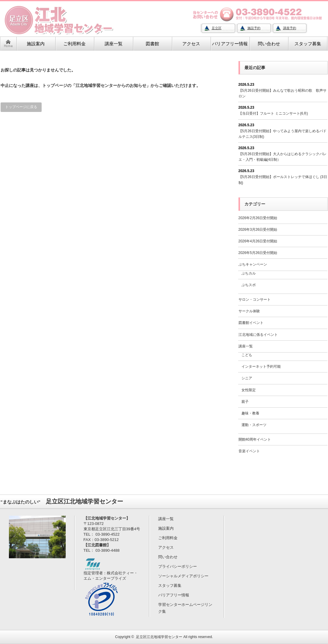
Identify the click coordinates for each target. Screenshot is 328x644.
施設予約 (254, 28)
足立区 (217, 28)
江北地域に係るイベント (258, 335)
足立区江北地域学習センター (159, 637)
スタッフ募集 (170, 585)
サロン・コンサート (255, 300)
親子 (245, 402)
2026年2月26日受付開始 (258, 218)
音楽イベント (249, 451)
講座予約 (290, 28)
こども (247, 355)
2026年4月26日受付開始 (258, 241)
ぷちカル (249, 273)
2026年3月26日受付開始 (258, 230)
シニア (247, 378)
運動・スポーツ (254, 425)
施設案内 (166, 528)
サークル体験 (249, 311)
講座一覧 (246, 346)
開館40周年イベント (255, 439)
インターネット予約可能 (261, 367)
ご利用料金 (168, 538)
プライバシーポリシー (178, 566)
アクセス (166, 547)
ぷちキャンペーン (253, 264)
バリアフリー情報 (174, 595)
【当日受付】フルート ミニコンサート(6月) (273, 113)
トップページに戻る (21, 107)
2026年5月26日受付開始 (258, 253)
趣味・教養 (250, 413)
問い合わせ (168, 557)
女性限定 (249, 390)
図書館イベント (251, 323)
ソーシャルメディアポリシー (183, 576)
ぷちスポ (249, 285)
